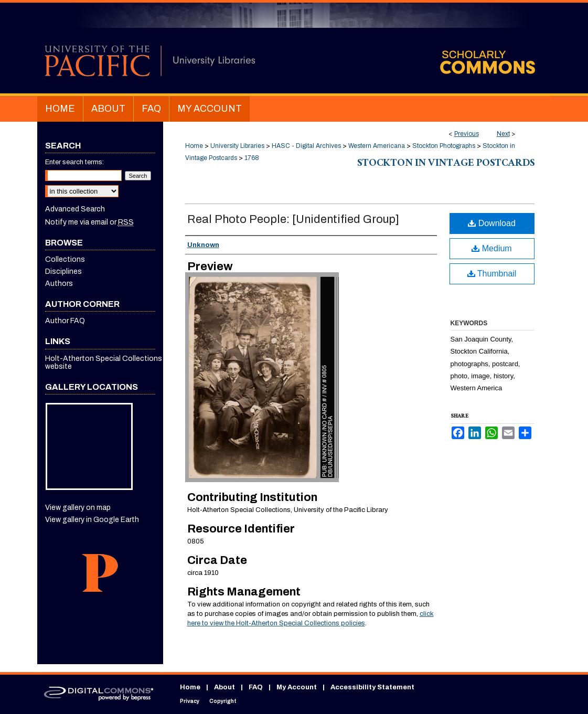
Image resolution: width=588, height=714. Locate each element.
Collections (65, 259)
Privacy (190, 701)
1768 (252, 158)
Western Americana (377, 146)
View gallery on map (78, 508)
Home (194, 146)
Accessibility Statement (372, 687)
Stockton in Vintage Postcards (446, 164)
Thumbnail (492, 274)
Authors (59, 284)
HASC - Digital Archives (306, 146)
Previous (467, 134)
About (224, 687)
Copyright (223, 701)
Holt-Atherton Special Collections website (104, 363)
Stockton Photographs (444, 146)
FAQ (256, 687)
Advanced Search (75, 209)
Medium (491, 248)
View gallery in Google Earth (92, 520)
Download (492, 223)
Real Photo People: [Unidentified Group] (293, 219)
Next (503, 134)
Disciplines (63, 271)
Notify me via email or (89, 222)
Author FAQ (65, 321)
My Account (297, 687)
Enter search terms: (74, 162)
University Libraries (237, 146)
